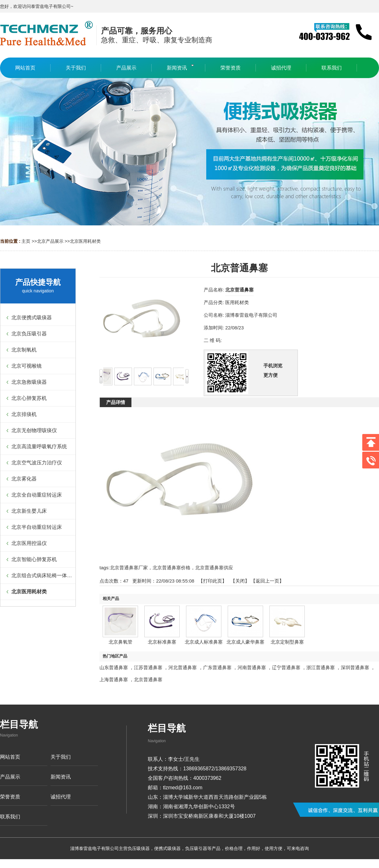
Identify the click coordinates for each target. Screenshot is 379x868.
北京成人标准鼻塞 (204, 642)
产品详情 (116, 402)
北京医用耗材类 (85, 241)
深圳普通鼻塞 (355, 667)
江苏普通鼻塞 (148, 667)
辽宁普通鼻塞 (286, 667)
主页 (26, 241)
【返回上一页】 (267, 581)
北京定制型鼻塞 (287, 642)
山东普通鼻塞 (114, 667)
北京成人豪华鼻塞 (245, 642)
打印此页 (213, 581)
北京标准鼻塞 (162, 642)
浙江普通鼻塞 (321, 667)
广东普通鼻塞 (217, 667)
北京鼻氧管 (120, 642)
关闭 (240, 581)
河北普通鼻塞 (183, 667)
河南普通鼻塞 (252, 667)
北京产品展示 (50, 241)
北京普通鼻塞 (148, 679)
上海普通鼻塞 (114, 679)
